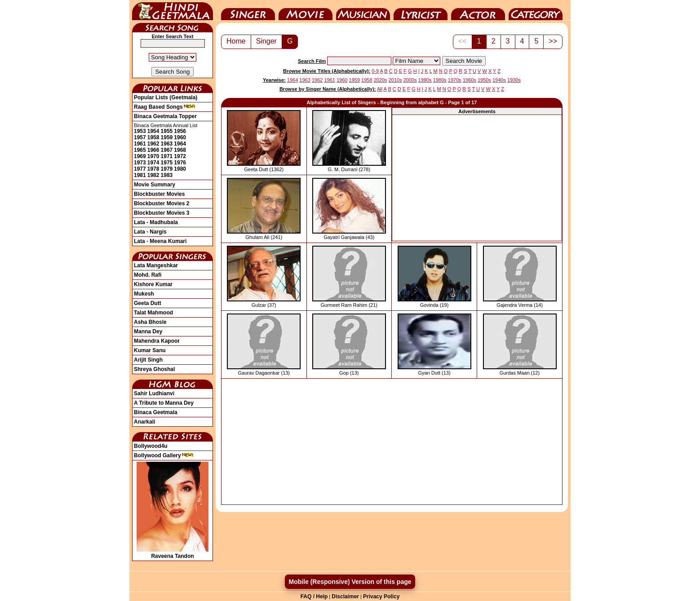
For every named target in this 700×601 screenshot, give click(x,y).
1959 (167, 137)
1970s (455, 80)
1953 (140, 131)
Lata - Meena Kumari (160, 241)
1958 (153, 137)
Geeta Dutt (148, 303)
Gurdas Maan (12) (520, 373)
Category (536, 10)
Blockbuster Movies (159, 194)
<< (463, 41)
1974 (153, 163)
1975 (167, 163)
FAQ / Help (314, 597)
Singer (248, 10)
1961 (140, 144)
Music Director (363, 10)
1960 (180, 137)
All (380, 89)
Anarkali (144, 422)
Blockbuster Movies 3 (162, 213)
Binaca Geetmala (156, 412)
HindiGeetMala (173, 10)
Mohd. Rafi (148, 275)
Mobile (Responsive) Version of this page (350, 582)
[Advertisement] (477, 178)
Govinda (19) (434, 305)
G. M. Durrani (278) (349, 169)
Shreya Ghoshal (154, 369)
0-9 (375, 71)
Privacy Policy (381, 597)
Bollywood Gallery (164, 455)
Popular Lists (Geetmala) (166, 97)
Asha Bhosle (150, 322)
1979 (167, 169)
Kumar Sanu (150, 350)
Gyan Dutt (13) (434, 373)
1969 (140, 156)
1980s (440, 80)
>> (553, 41)
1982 (153, 175)
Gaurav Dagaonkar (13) (264, 373)
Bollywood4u (151, 446)
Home (236, 41)
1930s (514, 80)
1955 (167, 131)
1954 (153, 131)
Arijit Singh (148, 360)
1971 (167, 156)
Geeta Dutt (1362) (264, 169)
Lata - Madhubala (156, 222)
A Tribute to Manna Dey (164, 403)
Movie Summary (155, 185)
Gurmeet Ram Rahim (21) (349, 305)
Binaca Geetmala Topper (165, 116)
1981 (140, 175)
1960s (470, 80)
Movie (306, 10)
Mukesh (144, 294)
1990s (425, 80)
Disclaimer (345, 597)
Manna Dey (148, 331)
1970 (153, 156)
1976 (180, 163)
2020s (381, 80)
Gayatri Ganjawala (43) (349, 237)
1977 (140, 169)
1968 (180, 150)
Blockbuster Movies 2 (162, 203)
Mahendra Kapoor (157, 341)
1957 (140, 137)
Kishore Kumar (153, 284)
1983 (167, 175)
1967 (167, 150)
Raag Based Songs (165, 107)
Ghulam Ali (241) (264, 237)
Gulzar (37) (264, 305)
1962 (153, 144)
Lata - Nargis (150, 232)
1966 (153, 150)
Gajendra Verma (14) (520, 305)
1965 (140, 150)
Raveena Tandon (173, 553)
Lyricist (421, 10)
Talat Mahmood (153, 313)
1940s (499, 80)
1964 (180, 144)
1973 (140, 163)
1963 (167, 144)
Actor (478, 10)
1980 (180, 169)
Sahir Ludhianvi (154, 393)
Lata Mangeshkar (156, 265)
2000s (410, 80)
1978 (153, 169)
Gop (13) (349, 373)
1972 (180, 156)
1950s (484, 80)
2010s (395, 80)
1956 (180, 131)
